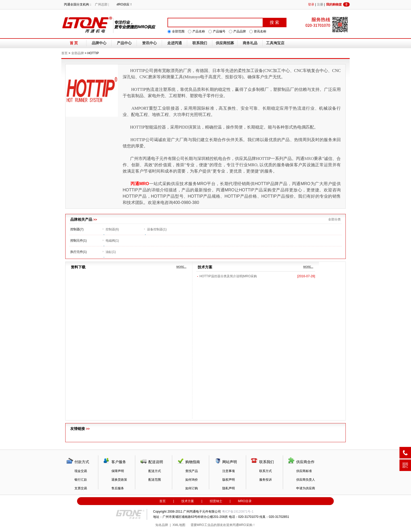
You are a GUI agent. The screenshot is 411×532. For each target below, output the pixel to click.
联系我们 (200, 43)
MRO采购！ (247, 525)
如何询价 (192, 480)
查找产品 (192, 471)
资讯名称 (260, 31)
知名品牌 (162, 525)
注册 (320, 4)
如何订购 (192, 488)
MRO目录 (245, 501)
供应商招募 (225, 43)
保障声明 (118, 471)
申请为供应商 (306, 488)
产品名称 (199, 31)
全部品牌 (78, 53)
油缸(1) (111, 252)
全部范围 (178, 31)
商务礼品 (250, 43)
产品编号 (219, 31)
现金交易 (81, 471)
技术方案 (188, 501)
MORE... (181, 267)
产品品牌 (240, 31)
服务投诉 (266, 480)
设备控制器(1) (157, 229)
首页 (64, 53)
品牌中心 (99, 43)
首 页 (74, 43)
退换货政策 (119, 480)
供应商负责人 (306, 480)
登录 (311, 4)
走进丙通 (175, 43)
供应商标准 (304, 471)
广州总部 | (102, 4)
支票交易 (81, 488)
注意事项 (229, 471)
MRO (309, 159)
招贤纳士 (216, 501)
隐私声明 (229, 488)
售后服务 (118, 488)
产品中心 (124, 43)
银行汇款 (81, 480)
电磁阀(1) (112, 241)
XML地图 (179, 525)
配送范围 (155, 480)
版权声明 (229, 480)
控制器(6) (112, 229)
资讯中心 (149, 43)
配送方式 (155, 471)
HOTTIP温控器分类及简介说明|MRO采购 (228, 276)
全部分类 (334, 219)
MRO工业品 (205, 525)
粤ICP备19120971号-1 (238, 512)
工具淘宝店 (275, 43)
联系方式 (266, 471)
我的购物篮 (338, 4)
